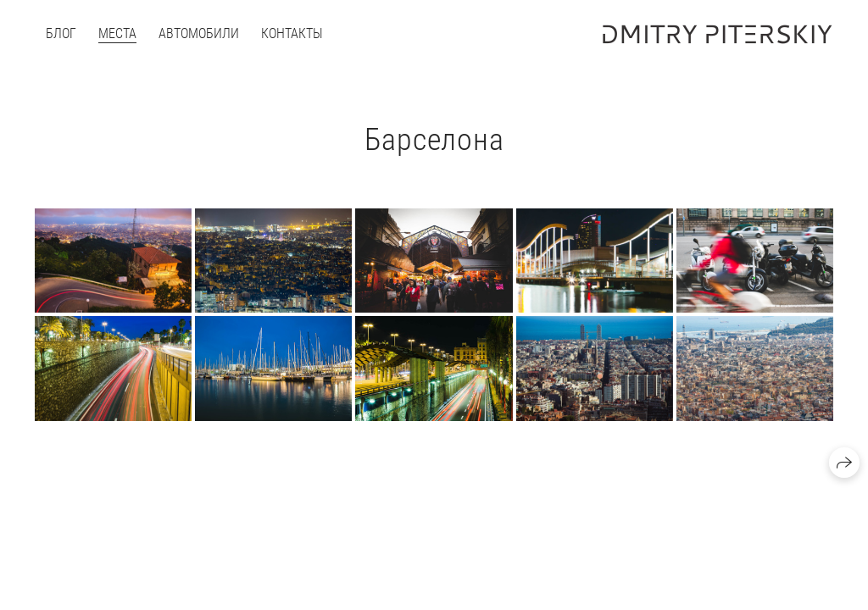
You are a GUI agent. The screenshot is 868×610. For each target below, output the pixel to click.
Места (117, 33)
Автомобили (199, 33)
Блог (61, 33)
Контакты (292, 33)
